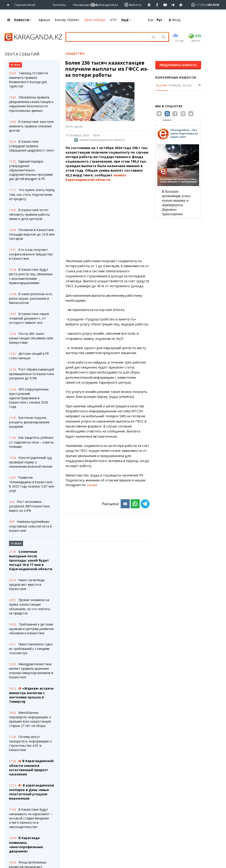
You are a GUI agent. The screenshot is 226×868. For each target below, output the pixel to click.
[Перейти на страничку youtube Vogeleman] (165, 5)
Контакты (59, 5)
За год (187, 85)
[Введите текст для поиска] (109, 37)
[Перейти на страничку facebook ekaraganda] (157, 5)
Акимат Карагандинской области (99, 140)
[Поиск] (163, 37)
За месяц (175, 85)
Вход (174, 20)
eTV (113, 20)
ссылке (92, 485)
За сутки (161, 85)
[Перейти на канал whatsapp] (181, 5)
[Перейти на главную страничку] (9, 5)
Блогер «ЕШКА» (67, 20)
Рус (159, 20)
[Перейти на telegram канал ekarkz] (173, 5)
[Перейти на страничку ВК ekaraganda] (149, 5)
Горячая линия (25, 5)
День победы (95, 20)
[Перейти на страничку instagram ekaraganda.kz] (105, 5)
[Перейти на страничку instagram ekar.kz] (133, 5)
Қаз (151, 20)
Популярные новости (176, 77)
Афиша (44, 20)
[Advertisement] (108, 220)
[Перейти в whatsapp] (204, 5)
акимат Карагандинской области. (96, 177)
